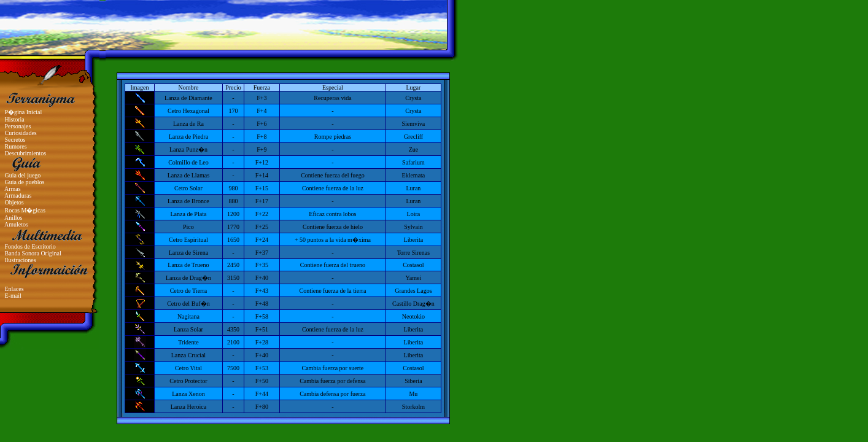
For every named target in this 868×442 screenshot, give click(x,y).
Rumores (16, 146)
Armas (13, 189)
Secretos (15, 140)
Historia (15, 119)
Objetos (14, 202)
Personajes (18, 126)
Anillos (13, 218)
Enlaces (14, 289)
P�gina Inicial (24, 112)
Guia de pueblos (25, 182)
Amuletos (16, 224)
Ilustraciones (21, 260)
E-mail (13, 296)
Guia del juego (23, 175)
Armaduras (18, 196)
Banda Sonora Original (33, 253)
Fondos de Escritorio (30, 246)
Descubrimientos (26, 153)
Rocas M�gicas (25, 210)
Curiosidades (21, 133)
